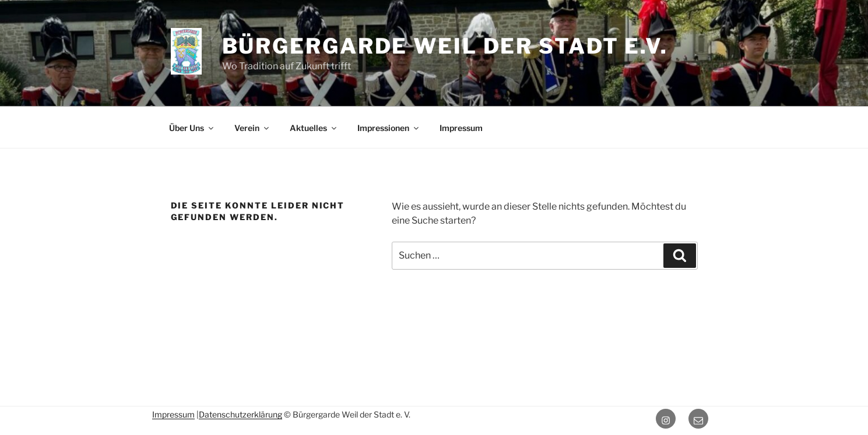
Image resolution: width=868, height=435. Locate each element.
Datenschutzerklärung (240, 414)
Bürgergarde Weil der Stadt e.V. (445, 46)
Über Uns (192, 128)
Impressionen (389, 128)
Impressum (461, 128)
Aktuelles (314, 128)
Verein (252, 128)
